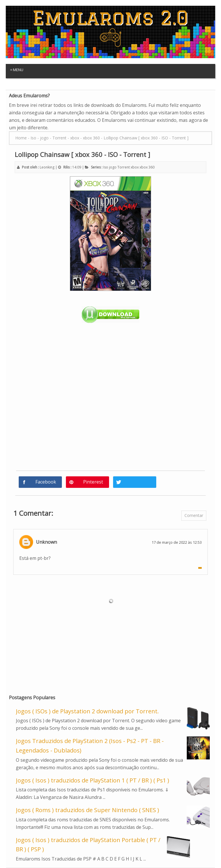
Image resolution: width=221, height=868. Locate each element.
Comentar (194, 515)
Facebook (46, 482)
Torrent (124, 167)
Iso (106, 167)
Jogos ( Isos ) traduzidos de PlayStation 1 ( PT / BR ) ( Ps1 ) (93, 780)
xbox (135, 167)
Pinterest (93, 482)
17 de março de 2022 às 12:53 (177, 542)
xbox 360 (147, 167)
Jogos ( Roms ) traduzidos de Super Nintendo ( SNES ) (87, 810)
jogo (113, 167)
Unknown (46, 542)
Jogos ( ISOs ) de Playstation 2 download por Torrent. (87, 711)
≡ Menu (17, 70)
